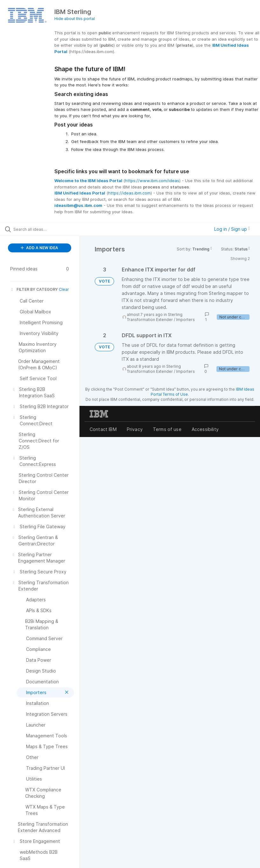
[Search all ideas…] (43, 229)
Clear (64, 289)
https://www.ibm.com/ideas (152, 181)
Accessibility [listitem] (205, 429)
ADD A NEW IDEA (39, 248)
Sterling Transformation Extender (155, 317)
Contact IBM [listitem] (103, 429)
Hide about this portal (75, 19)
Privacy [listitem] (135, 429)
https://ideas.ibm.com (129, 193)
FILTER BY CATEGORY (34, 289)
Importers (185, 320)
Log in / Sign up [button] (232, 229)
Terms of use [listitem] (167, 429)
